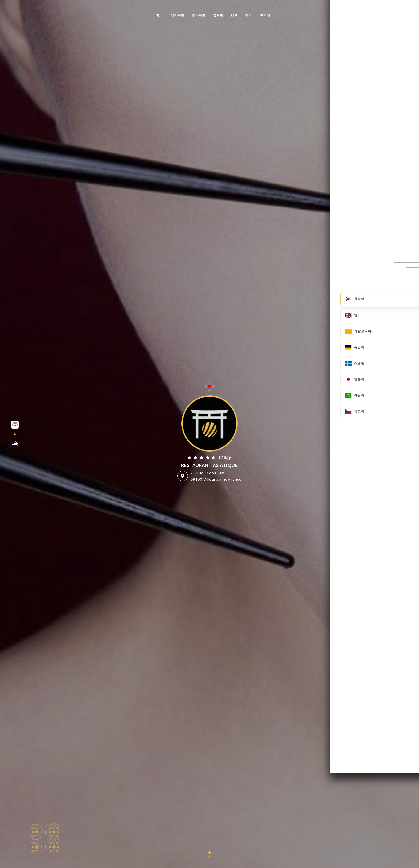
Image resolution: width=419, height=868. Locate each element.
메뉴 (249, 15)
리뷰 (234, 15)
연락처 (265, 15)
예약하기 (178, 15)
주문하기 (199, 15)
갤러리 (218, 15)
